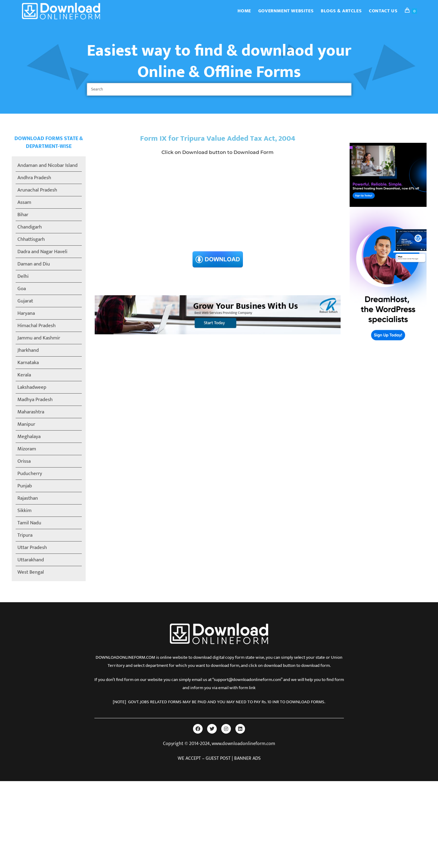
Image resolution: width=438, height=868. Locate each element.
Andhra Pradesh (34, 178)
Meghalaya (29, 437)
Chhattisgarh (31, 239)
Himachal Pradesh (37, 326)
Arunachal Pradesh (37, 190)
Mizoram (27, 449)
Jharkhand (28, 350)
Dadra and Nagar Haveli (42, 252)
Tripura (25, 535)
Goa (22, 289)
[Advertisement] (218, 205)
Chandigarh (30, 227)
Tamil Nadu (29, 523)
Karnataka (28, 363)
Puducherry (30, 474)
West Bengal (31, 572)
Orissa (24, 461)
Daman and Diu (34, 264)
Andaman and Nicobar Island (47, 165)
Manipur (26, 424)
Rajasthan (28, 498)
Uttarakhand (31, 560)
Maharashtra (31, 412)
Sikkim (25, 511)
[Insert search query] (219, 89)
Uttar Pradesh (32, 547)
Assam (24, 202)
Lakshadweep (32, 387)
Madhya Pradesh (35, 400)
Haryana (26, 313)
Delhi (23, 276)
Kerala (24, 375)
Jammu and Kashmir (39, 338)
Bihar (23, 215)
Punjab (25, 486)
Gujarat (25, 301)
